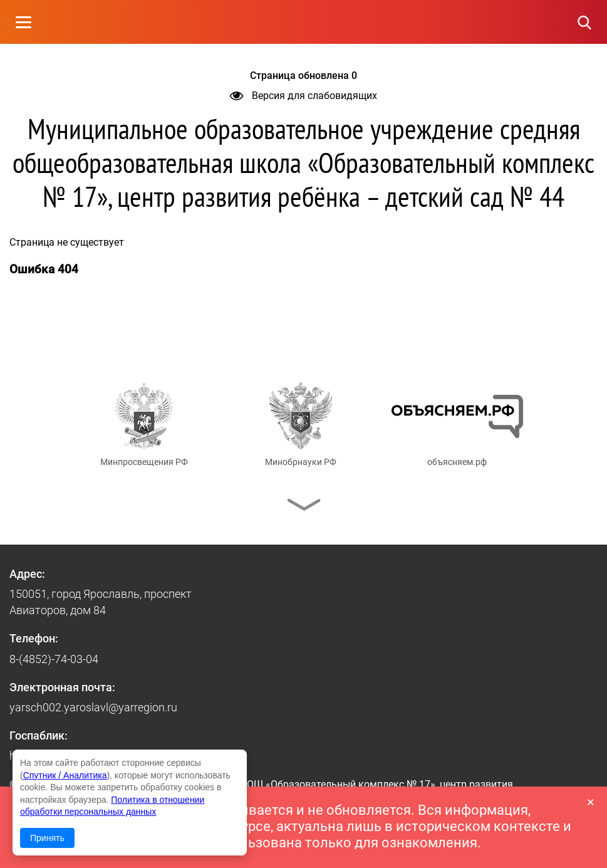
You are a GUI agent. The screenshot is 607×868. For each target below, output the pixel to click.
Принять (47, 838)
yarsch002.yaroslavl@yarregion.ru (93, 707)
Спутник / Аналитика (65, 775)
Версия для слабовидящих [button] (303, 96)
